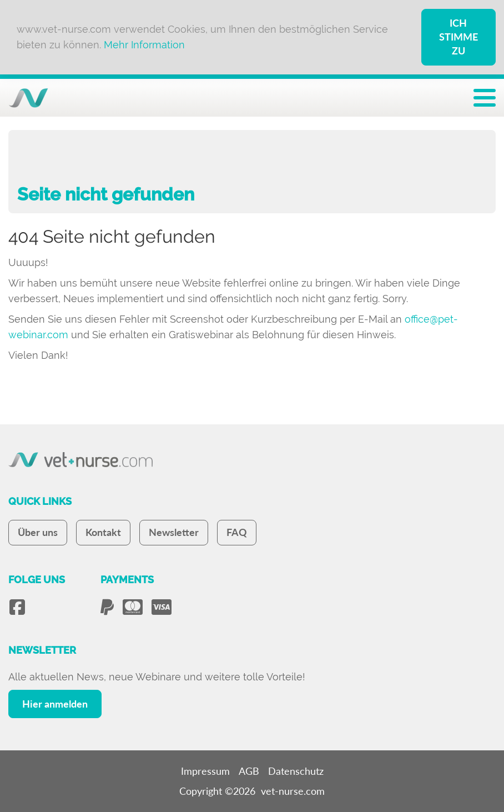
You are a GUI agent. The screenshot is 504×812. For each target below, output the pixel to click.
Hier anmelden (55, 704)
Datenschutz (296, 771)
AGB (249, 771)
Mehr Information (144, 45)
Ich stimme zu (458, 37)
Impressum (205, 771)
